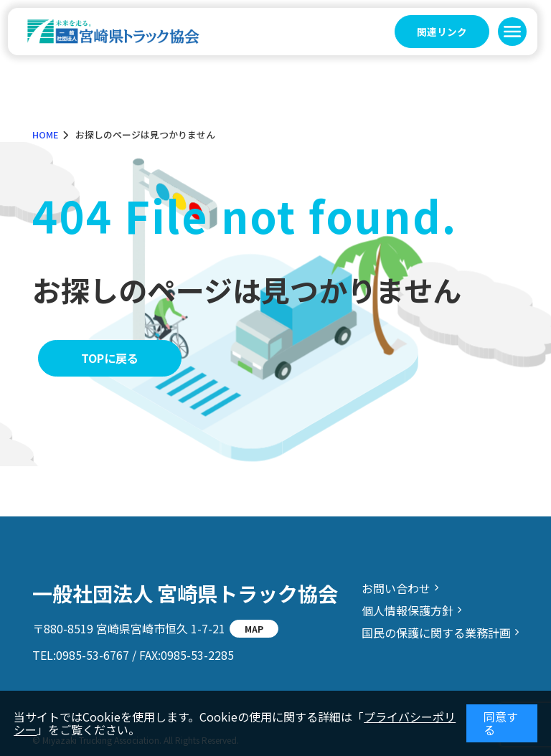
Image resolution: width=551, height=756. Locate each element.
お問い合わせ (396, 588)
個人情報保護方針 (408, 610)
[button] (512, 32)
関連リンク (442, 32)
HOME (45, 134)
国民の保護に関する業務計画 (436, 633)
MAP (254, 629)
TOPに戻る (110, 358)
